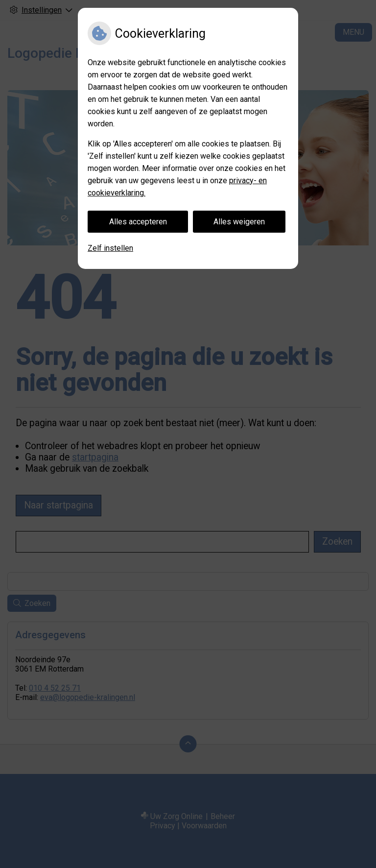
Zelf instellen (110, 248)
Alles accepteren (138, 222)
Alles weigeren (239, 222)
